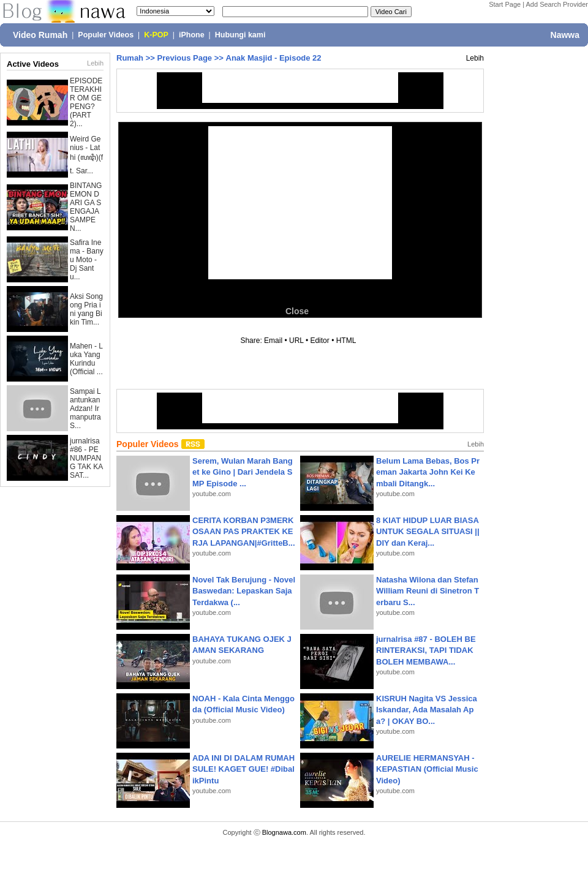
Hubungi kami (240, 35)
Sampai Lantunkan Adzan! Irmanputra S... (85, 409)
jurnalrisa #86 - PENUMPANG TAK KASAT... (86, 458)
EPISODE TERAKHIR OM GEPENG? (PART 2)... (86, 102)
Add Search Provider (557, 4)
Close (297, 311)
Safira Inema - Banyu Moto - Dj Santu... (87, 260)
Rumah (130, 58)
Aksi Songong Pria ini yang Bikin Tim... (86, 309)
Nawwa (565, 35)
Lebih (95, 63)
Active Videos (33, 64)
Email (273, 341)
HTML (346, 341)
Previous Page (184, 58)
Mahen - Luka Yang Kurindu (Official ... (86, 359)
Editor (319, 341)
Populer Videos (106, 35)
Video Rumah (40, 35)
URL (296, 341)
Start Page (505, 4)
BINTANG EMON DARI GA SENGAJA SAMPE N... (86, 207)
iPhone (192, 35)
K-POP (156, 35)
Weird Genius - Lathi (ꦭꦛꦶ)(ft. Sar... (86, 155)
